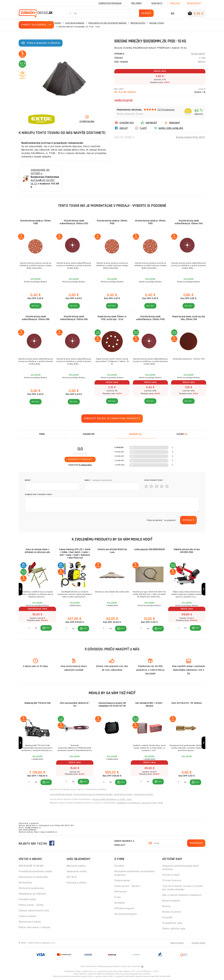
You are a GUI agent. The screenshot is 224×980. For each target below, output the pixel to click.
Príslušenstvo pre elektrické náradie (107, 23)
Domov (58, 23)
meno (28, 480)
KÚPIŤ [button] (48, 628)
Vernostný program (110, 3)
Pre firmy (136, 3)
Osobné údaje (198, 943)
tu (142, 966)
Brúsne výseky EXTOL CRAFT (191, 137)
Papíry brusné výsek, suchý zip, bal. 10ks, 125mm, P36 (189, 318)
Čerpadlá (167, 917)
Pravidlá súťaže (27, 899)
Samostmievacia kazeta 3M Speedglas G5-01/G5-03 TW (112, 705)
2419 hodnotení (166, 110)
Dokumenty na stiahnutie (33, 877)
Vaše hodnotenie (154, 480)
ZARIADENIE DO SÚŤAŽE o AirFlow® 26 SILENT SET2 (45, 177)
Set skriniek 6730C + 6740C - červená (149, 705)
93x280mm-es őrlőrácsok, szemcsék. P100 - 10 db (140, 803)
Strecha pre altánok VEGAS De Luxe (112, 551)
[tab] (135, 434)
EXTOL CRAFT (198, 54)
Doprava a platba (77, 883)
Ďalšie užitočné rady (174, 928)
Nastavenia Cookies (30, 922)
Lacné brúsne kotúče (123, 794)
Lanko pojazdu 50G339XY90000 (149, 549)
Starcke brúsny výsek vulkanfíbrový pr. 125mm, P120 (74, 222)
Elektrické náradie (75, 23)
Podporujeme (122, 880)
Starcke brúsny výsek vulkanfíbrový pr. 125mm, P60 (74, 318)
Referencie (120, 892)
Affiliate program (124, 908)
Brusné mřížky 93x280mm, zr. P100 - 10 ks (112, 799)
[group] (37, 589)
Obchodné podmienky (31, 888)
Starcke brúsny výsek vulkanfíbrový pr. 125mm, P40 (189, 222)
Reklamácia (25, 883)
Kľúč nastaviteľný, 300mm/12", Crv (75, 705)
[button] (46, 628)
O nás (118, 897)
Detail (36, 306)
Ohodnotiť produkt (80, 459)
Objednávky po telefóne (32, 894)
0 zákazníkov (85, 465)
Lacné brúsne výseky (143, 794)
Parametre (89, 434)
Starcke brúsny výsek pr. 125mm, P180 (36, 222)
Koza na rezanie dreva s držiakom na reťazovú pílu (37, 551)
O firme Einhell (171, 875)
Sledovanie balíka (77, 871)
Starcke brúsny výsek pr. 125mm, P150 (150, 222)
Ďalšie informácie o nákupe (34, 927)
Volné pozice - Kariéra (127, 886)
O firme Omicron (172, 880)
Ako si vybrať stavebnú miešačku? (182, 895)
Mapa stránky (177, 943)
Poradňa (119, 866)
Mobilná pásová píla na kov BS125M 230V (187, 551)
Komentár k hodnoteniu (39, 494)
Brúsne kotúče (138, 23)
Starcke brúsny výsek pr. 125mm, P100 (112, 222)
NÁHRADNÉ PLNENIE (31, 866)
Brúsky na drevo (172, 912)
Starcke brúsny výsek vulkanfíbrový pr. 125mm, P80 (36, 318)
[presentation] (49, 520)
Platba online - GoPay (31, 905)
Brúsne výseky (157, 23)
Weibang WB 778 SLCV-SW (37, 703)
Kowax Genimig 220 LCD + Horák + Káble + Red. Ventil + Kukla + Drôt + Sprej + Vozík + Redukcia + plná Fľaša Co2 (75, 554)
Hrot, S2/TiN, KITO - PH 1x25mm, (187, 703)
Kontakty (157, 3)
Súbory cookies (28, 916)
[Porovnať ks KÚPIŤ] (29, 628)
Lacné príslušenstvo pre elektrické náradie (93, 794)
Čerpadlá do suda (172, 923)
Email (98, 480)
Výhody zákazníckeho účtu (34, 910)
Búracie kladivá (171, 901)
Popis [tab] (42, 434)
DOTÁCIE (72, 877)
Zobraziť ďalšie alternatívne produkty (112, 418)
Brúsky (166, 906)
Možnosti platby (76, 866)
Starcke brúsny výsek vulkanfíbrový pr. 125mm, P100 (150, 318)
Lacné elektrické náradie (61, 794)
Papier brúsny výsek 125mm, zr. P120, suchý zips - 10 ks (112, 318)
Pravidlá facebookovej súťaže (35, 871)
